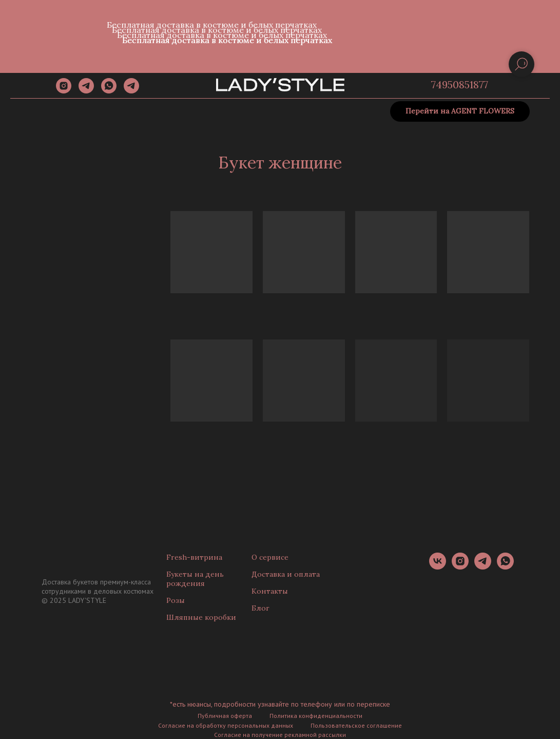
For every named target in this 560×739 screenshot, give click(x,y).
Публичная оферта (225, 716)
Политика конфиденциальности (316, 716)
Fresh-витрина (194, 557)
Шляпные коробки (201, 617)
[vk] (438, 567)
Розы (176, 600)
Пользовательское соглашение (356, 725)
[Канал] (131, 91)
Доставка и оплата (286, 574)
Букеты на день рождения (195, 579)
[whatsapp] (109, 91)
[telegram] (86, 91)
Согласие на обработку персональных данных (226, 725)
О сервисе (270, 557)
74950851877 (460, 84)
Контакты (270, 591)
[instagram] (64, 91)
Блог (260, 608)
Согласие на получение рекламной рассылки (280, 735)
